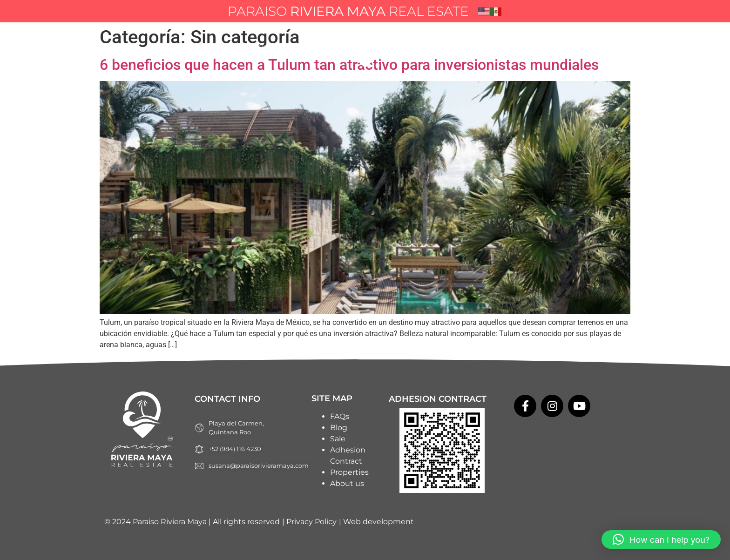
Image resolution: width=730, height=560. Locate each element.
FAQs (456, 47)
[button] (661, 540)
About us (307, 47)
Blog (419, 47)
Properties (252, 47)
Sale (338, 439)
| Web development (376, 522)
